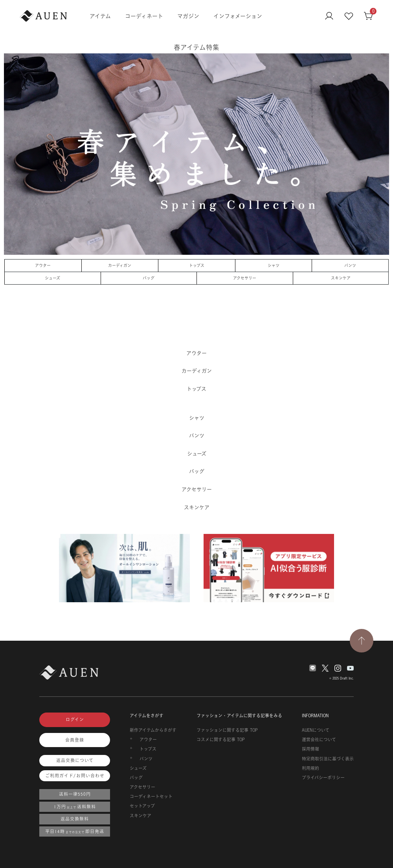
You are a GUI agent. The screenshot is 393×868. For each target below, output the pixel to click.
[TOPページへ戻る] (362, 641)
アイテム (100, 16)
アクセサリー (245, 278)
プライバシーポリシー (323, 778)
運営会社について (319, 740)
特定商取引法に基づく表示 (328, 759)
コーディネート (144, 16)
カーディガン (120, 265)
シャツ (274, 265)
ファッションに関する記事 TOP (227, 730)
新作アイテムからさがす (153, 730)
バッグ (149, 278)
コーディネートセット (151, 797)
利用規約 (310, 768)
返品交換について (75, 760)
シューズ (52, 278)
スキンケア (341, 278)
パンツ (350, 265)
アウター (43, 265)
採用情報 (310, 749)
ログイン (75, 720)
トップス (197, 265)
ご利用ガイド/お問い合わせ (75, 776)
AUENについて (316, 730)
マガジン (188, 16)
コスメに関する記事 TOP (221, 740)
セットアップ (142, 806)
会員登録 (75, 740)
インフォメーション (238, 16)
